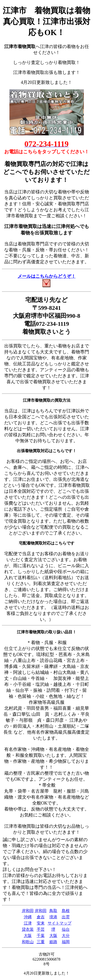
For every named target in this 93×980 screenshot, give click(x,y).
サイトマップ (60, 923)
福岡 (66, 942)
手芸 (41, 929)
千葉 (41, 936)
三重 (41, 942)
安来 (41, 923)
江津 (28, 923)
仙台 (66, 929)
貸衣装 (28, 929)
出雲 (66, 917)
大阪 (28, 936)
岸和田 (28, 911)
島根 (66, 911)
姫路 (53, 942)
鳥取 (53, 911)
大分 (66, 936)
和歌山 (28, 942)
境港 (53, 917)
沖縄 (28, 917)
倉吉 (41, 917)
